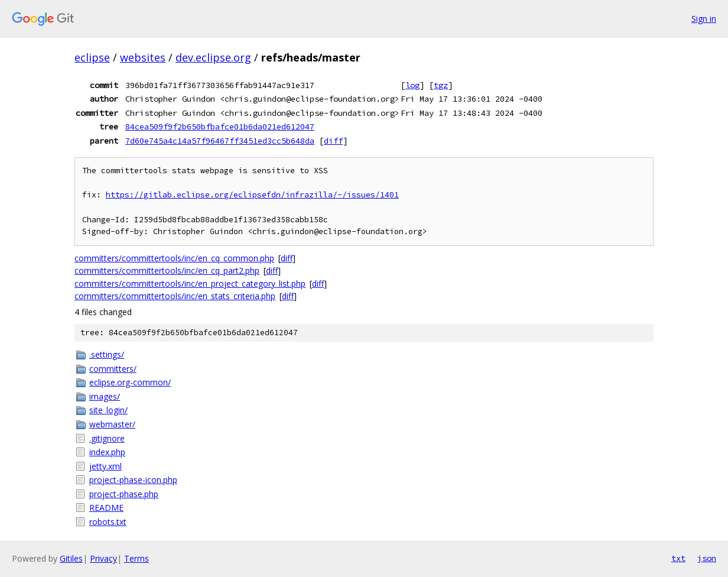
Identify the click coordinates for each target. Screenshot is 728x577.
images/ (105, 396)
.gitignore (107, 438)
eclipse (92, 57)
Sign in (704, 19)
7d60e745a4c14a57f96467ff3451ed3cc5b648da (220, 141)
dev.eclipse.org (213, 57)
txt (678, 558)
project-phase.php (124, 494)
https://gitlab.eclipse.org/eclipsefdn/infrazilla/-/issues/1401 (252, 195)
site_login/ (108, 410)
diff (333, 141)
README (106, 508)
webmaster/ (112, 424)
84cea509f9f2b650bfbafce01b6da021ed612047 (220, 127)
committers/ (113, 369)
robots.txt (108, 522)
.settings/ (107, 354)
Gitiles (71, 558)
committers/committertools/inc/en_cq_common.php (174, 258)
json (707, 558)
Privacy (103, 558)
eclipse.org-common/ (130, 382)
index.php (107, 452)
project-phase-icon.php (133, 480)
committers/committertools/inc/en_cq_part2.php (167, 270)
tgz (441, 85)
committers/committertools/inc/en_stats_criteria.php (175, 296)
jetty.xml (105, 466)
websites (143, 57)
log (412, 85)
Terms (136, 558)
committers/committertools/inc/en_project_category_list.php (190, 283)
